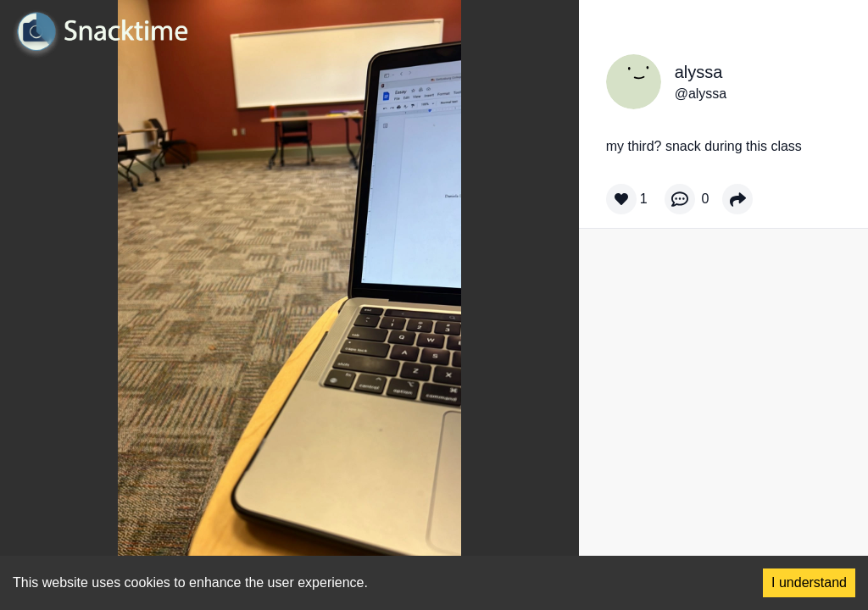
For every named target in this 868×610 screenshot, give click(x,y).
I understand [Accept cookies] (809, 582)
